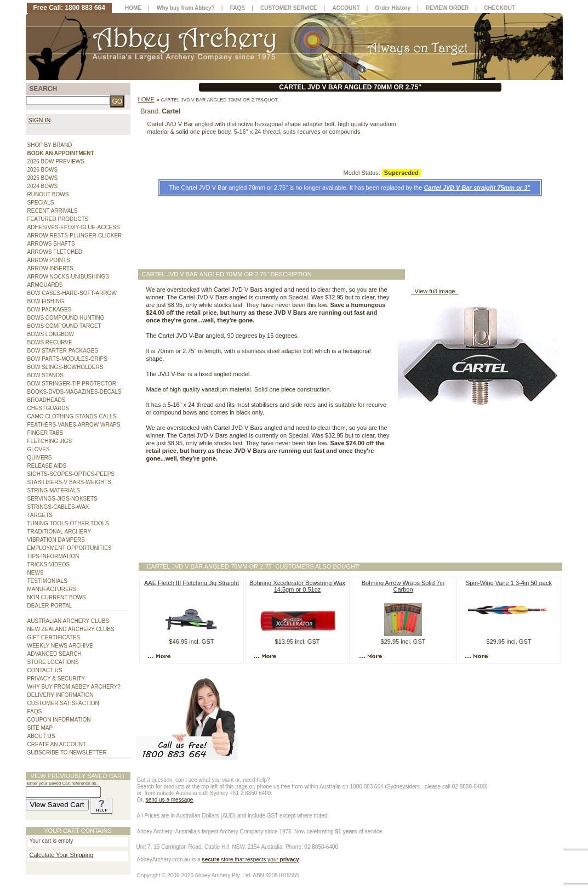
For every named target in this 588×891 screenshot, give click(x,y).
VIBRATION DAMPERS (56, 540)
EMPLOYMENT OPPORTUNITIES (70, 548)
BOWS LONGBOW (51, 334)
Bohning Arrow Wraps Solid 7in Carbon (403, 586)
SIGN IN (40, 120)
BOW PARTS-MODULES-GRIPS (67, 359)
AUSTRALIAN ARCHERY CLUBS (68, 621)
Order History (393, 8)
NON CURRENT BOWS (57, 597)
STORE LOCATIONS (53, 662)
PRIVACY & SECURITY (56, 679)
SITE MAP (40, 728)
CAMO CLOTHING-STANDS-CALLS (72, 416)
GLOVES (39, 449)
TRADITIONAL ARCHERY (59, 532)
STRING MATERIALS (54, 490)
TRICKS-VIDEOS (49, 564)
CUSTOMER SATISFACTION (63, 703)
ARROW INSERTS (50, 268)
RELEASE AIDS (47, 466)
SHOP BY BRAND (50, 145)
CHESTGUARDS (48, 408)
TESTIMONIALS (47, 581)
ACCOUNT (346, 8)
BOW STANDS (45, 375)
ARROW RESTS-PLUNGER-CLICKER (75, 235)
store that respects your (250, 859)
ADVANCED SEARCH (55, 654)
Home (146, 100)
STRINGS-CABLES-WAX (58, 507)
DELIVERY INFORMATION (61, 695)
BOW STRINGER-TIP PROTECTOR (72, 384)
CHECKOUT (499, 8)
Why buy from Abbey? (186, 8)
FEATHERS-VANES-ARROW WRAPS (74, 425)
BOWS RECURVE (50, 342)
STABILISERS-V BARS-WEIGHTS (70, 482)
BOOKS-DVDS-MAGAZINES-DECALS (75, 392)
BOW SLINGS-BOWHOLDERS (65, 367)
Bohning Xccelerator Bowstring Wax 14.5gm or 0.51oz (297, 586)
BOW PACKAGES (50, 310)
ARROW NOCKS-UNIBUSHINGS (68, 277)
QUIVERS (40, 458)
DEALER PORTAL (50, 606)
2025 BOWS (43, 178)
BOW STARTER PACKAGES (63, 351)
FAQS (35, 711)
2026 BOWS (43, 170)
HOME (133, 8)
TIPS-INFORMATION (53, 556)
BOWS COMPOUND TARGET (64, 326)
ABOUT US (41, 736)
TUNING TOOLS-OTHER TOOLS (68, 523)
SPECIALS (41, 203)
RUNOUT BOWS (48, 194)
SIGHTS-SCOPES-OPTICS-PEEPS (71, 474)
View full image (435, 291)
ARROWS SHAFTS (51, 244)
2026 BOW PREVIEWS (56, 161)
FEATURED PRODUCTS (58, 219)
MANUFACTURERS (52, 589)
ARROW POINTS (49, 260)
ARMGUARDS (45, 285)
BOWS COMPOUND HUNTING (66, 318)
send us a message (170, 800)
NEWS (36, 573)
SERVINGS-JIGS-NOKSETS (62, 499)
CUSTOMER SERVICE (289, 8)
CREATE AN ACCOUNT (57, 744)
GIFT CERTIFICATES (54, 637)
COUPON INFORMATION (59, 720)
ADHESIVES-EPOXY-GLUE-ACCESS (74, 227)
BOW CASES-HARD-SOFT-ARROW (72, 293)
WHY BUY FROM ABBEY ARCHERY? (74, 687)
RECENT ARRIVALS (53, 211)
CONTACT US (45, 670)
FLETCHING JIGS (50, 441)
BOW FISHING (46, 301)
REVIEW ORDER (447, 8)
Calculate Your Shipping (62, 855)
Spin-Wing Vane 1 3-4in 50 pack (509, 583)
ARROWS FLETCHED (55, 252)
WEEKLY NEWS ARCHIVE (60, 646)
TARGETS (40, 515)
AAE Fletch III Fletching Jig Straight (192, 583)
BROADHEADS (47, 400)
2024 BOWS (43, 186)
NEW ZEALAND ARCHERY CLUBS (71, 629)
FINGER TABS (45, 433)
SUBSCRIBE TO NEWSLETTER (67, 753)
